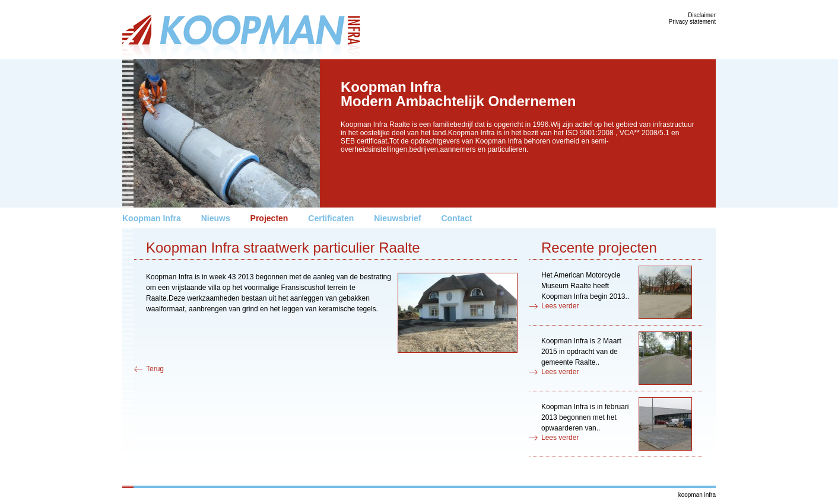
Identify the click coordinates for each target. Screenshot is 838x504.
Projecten (269, 218)
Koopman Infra (152, 218)
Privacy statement (692, 22)
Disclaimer (702, 15)
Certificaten (331, 218)
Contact (456, 218)
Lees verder (560, 306)
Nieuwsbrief (397, 218)
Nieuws (216, 218)
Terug (155, 369)
